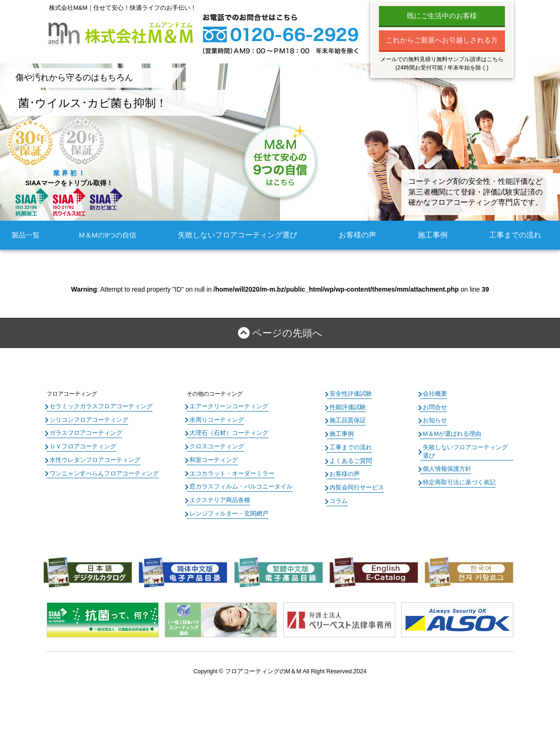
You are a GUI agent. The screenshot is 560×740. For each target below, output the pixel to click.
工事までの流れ (517, 235)
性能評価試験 (346, 406)
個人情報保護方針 (445, 458)
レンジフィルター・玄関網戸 (226, 510)
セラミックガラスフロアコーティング (97, 406)
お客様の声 (359, 235)
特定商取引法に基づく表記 (456, 471)
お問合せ (434, 406)
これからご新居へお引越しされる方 (442, 40)
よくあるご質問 (349, 458)
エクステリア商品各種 (217, 496)
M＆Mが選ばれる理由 (450, 432)
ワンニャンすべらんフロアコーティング (100, 471)
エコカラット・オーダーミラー (229, 471)
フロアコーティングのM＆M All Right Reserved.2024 (295, 667)
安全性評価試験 (349, 393)
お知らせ (434, 419)
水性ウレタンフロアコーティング (91, 458)
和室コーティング (212, 458)
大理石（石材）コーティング (226, 432)
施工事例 (434, 235)
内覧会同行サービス (355, 484)
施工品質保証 (346, 419)
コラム (338, 497)
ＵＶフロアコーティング (80, 445)
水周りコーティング (215, 419)
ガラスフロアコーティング (83, 432)
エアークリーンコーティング (226, 406)
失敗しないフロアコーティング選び (241, 235)
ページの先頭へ (287, 333)
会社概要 (434, 393)
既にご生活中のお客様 (442, 16)
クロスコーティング (215, 445)
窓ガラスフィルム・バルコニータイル (237, 484)
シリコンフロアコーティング (86, 419)
